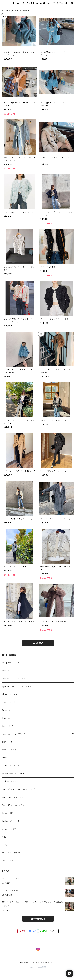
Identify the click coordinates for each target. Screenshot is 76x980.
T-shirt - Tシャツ (10, 781)
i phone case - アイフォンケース (17, 686)
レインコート (8, 861)
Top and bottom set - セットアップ (18, 789)
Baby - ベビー (8, 813)
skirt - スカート (9, 742)
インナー (6, 845)
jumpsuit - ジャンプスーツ (14, 734)
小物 (4, 837)
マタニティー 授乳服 (11, 853)
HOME (5, 11)
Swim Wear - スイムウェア (14, 805)
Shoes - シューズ (10, 694)
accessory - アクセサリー (14, 679)
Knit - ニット (8, 718)
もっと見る (38, 643)
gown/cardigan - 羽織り (13, 774)
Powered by (38, 967)
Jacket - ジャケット (11, 821)
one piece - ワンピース (13, 663)
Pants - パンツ (9, 710)
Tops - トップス (9, 829)
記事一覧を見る (38, 919)
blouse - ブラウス (10, 750)
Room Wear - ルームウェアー (15, 797)
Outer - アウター (10, 702)
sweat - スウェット (11, 766)
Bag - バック (8, 726)
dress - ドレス (8, 758)
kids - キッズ (8, 671)
